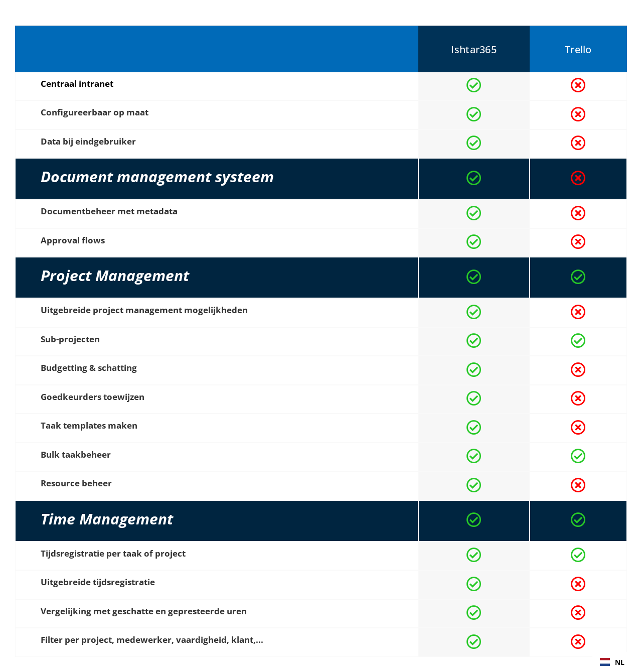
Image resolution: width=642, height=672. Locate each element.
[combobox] (612, 662)
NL (612, 662)
